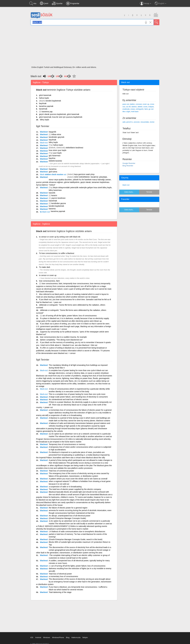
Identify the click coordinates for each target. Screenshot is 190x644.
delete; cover (142, 107)
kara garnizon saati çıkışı (84, 174)
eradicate (126, 109)
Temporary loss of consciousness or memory (67, 444)
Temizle (149, 192)
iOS (32, 637)
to (45, 212)
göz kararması (55, 156)
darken (134, 107)
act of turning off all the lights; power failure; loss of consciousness (70, 316)
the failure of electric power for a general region (68, 508)
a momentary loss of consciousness (63, 576)
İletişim (85, 637)
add (124, 122)
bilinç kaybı (45, 120)
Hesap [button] (145, 3)
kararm (54, 195)
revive (152, 122)
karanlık (52, 193)
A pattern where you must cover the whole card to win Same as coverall (78, 479)
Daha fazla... (129, 192)
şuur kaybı (57, 153)
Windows (47, 637)
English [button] (160, 3)
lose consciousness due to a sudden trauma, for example (63, 337)
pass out (126, 104)
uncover (137, 122)
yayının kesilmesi (58, 198)
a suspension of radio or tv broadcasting (65, 487)
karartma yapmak (46, 106)
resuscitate (145, 122)
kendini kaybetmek (53, 101)
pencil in (129, 122)
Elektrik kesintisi (55, 161)
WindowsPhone (58, 637)
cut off (128, 107)
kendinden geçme (59, 203)
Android (38, 637)
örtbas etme (56, 134)
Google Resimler (129, 163)
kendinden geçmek (57, 137)
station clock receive (53, 174)
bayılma (52, 158)
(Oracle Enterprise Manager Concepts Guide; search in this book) (76, 539)
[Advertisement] (95, 46)
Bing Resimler (128, 166)
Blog (68, 637)
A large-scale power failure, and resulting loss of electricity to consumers (78, 397)
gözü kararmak (45, 95)
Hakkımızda (76, 637)
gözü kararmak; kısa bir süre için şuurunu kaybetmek (61, 117)
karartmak (43, 109)
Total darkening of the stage (60, 592)
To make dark (45, 267)
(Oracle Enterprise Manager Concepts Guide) (67, 518)
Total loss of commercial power (61, 471)
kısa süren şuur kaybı (58, 150)
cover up (146, 104)
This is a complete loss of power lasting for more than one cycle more (77, 394)
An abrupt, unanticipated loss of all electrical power (70, 516)
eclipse (151, 107)
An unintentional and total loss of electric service (69, 399)
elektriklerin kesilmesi (74, 148)
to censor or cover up (48, 275)
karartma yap (47, 112)
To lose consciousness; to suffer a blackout (57, 253)
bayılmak (43, 103)
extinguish (140, 109)
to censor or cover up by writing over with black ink (60, 237)
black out (126, 185)
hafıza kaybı (44, 98)
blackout (44, 132)
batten (132, 104)
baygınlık (53, 132)
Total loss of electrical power (60, 574)
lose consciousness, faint (49, 281)
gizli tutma (53, 172)
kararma (52, 209)
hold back (135, 112)
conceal (139, 104)
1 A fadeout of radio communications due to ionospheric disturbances (77, 531)
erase (133, 109)
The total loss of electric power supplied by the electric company (75, 489)
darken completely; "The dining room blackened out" (61, 340)
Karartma (53, 169)
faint (146, 109)
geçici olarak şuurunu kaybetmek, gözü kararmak (59, 114)
